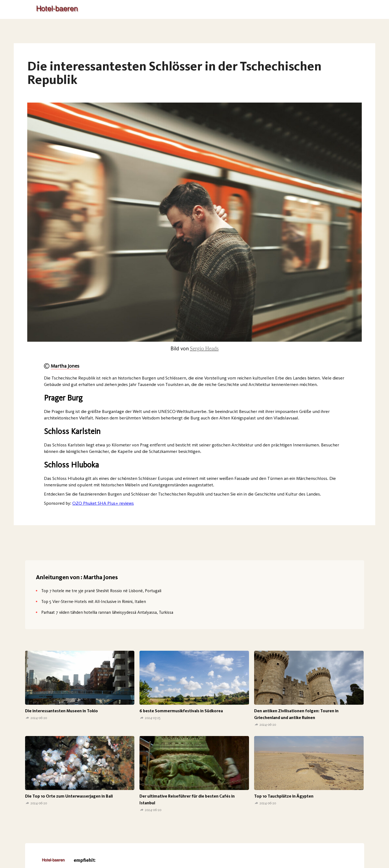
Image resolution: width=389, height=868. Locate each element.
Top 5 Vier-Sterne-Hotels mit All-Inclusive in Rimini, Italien (94, 601)
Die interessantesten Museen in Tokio (62, 711)
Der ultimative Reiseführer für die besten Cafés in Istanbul (187, 799)
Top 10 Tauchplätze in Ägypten (284, 796)
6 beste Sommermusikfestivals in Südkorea (181, 711)
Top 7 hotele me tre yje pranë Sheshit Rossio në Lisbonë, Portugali (101, 591)
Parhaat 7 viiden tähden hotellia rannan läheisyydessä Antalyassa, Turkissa (107, 612)
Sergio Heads (204, 348)
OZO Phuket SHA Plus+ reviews (103, 503)
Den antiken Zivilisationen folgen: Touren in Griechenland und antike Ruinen (296, 714)
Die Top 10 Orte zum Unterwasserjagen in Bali (69, 796)
